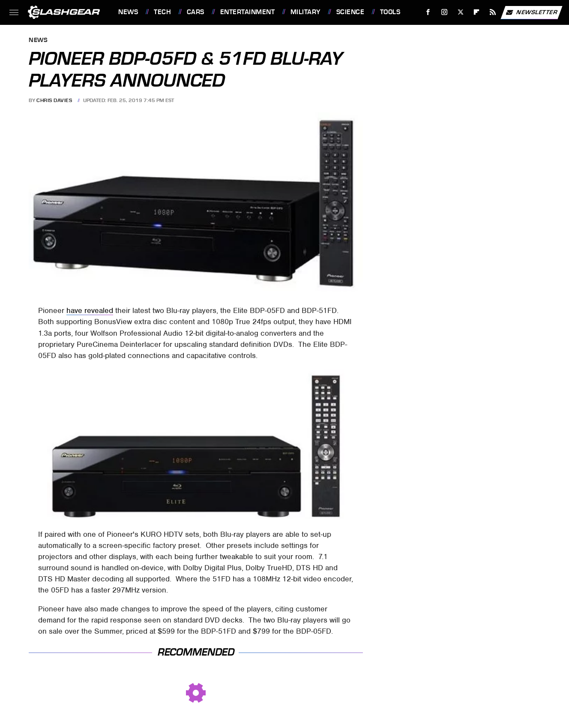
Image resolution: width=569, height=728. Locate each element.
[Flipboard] (477, 12)
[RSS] (493, 12)
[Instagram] (445, 12)
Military (305, 12)
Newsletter (531, 12)
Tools (390, 12)
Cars (196, 12)
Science (350, 12)
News (128, 12)
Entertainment (248, 12)
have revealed (90, 310)
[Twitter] (460, 12)
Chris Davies (54, 100)
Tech (162, 12)
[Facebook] (428, 12)
